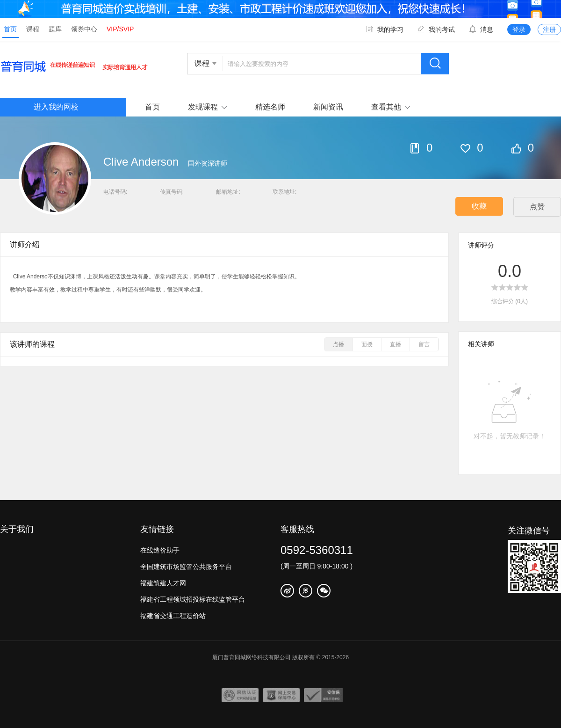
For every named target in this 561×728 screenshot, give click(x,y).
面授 (367, 344)
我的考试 (436, 29)
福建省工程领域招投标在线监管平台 (193, 599)
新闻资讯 (328, 107)
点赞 (537, 207)
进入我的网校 (56, 107)
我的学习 (385, 29)
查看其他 (386, 107)
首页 (10, 29)
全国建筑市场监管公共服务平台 (186, 567)
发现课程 (203, 107)
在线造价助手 (160, 550)
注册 (549, 29)
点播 (338, 344)
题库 (55, 29)
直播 (396, 344)
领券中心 (84, 29)
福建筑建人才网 (163, 583)
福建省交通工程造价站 (173, 616)
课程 (33, 29)
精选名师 (270, 107)
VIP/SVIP (120, 29)
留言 (424, 344)
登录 (519, 29)
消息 (481, 29)
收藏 (479, 206)
